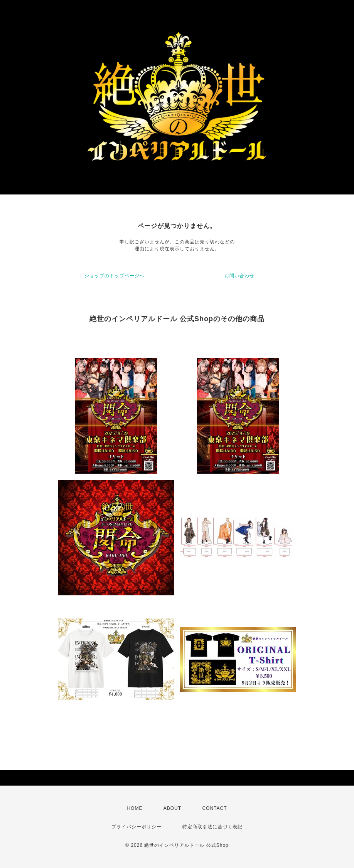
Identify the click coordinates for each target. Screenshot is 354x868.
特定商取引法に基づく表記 (212, 827)
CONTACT (214, 808)
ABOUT (172, 808)
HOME (135, 808)
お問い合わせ (239, 276)
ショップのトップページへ (115, 276)
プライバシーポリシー (137, 827)
